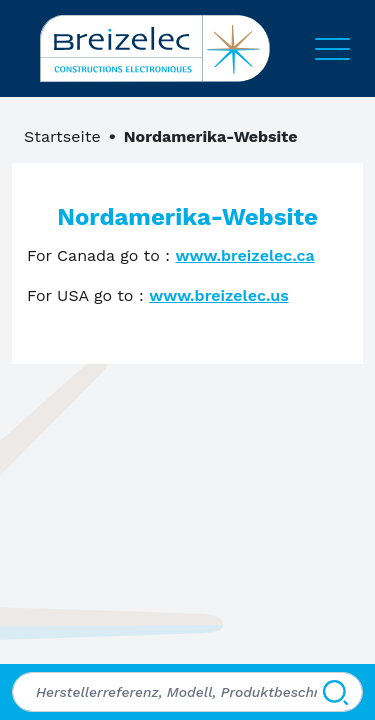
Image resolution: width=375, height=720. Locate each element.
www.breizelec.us (219, 295)
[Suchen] (335, 692)
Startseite (62, 136)
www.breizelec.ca (244, 255)
